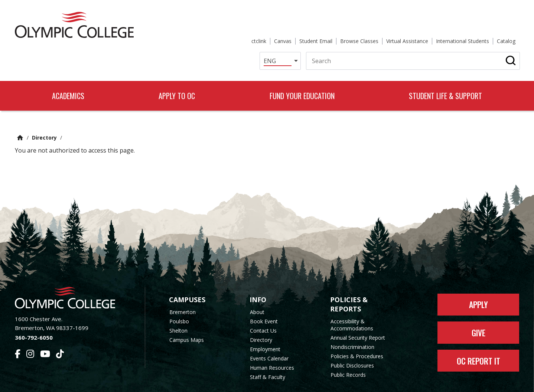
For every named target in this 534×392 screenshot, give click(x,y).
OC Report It (478, 336)
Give (478, 307)
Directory (44, 112)
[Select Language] (270, 35)
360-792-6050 (34, 312)
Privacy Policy (327, 382)
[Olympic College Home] (72, 272)
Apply (478, 279)
